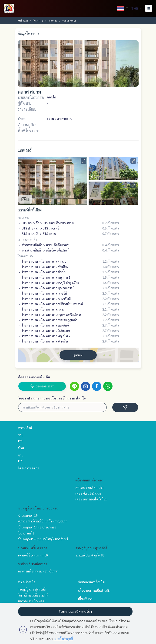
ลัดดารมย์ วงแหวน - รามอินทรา (38, 571)
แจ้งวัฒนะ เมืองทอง (89, 480)
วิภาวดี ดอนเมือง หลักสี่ (33, 595)
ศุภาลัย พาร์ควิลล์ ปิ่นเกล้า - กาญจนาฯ (43, 521)
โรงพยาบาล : (26, 256)
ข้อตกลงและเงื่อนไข (91, 582)
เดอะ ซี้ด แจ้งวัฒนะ (88, 493)
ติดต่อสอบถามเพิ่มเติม (34, 377)
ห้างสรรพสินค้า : (28, 239)
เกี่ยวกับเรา (85, 599)
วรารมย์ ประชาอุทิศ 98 (90, 555)
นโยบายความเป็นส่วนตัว (94, 590)
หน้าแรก (23, 20)
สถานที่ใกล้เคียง (30, 210)
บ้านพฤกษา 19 (28, 515)
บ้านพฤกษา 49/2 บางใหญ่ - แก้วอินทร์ (43, 539)
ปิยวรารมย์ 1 (26, 533)
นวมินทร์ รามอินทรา (33, 564)
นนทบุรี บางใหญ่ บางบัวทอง (38, 508)
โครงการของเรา (29, 468)
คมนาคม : (24, 217)
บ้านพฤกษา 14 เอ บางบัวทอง (37, 527)
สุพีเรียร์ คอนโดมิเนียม (90, 487)
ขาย (21, 435)
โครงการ (38, 20)
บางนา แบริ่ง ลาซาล (33, 548)
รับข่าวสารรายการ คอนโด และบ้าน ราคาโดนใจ (52, 398)
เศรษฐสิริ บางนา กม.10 (33, 555)
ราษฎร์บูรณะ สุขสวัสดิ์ (91, 548)
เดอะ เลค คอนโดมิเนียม (91, 499)
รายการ (53, 20)
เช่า (20, 441)
